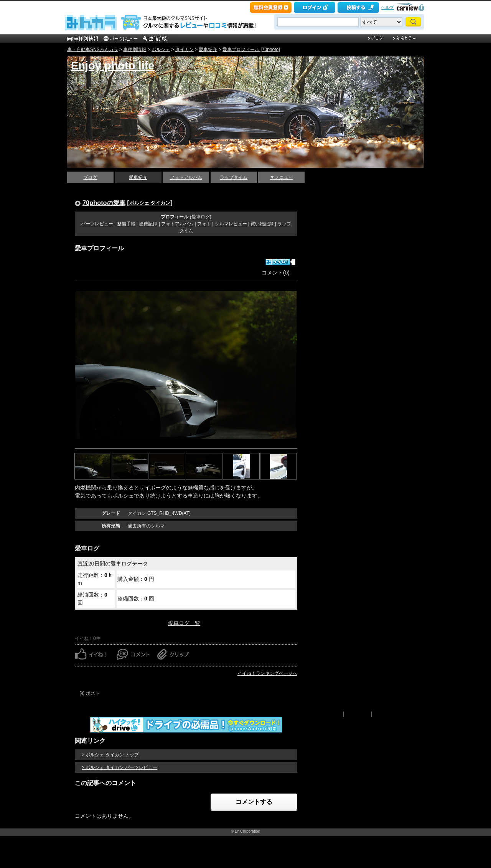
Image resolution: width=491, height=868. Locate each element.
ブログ (90, 177)
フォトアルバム (186, 177)
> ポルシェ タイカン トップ (110, 755)
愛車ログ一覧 (184, 623)
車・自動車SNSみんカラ (93, 50)
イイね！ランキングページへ (267, 673)
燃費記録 (148, 224)
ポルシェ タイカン (150, 203)
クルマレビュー (231, 224)
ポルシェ (161, 50)
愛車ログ (201, 217)
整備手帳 (126, 224)
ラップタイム (234, 177)
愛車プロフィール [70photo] (251, 50)
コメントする (254, 802)
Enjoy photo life (113, 66)
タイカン (185, 50)
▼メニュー (282, 177)
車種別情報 (135, 50)
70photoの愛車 (104, 203)
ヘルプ (388, 7)
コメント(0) (276, 273)
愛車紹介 (208, 50)
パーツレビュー (97, 224)
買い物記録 (262, 224)
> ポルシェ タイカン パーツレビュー (119, 767)
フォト (204, 224)
